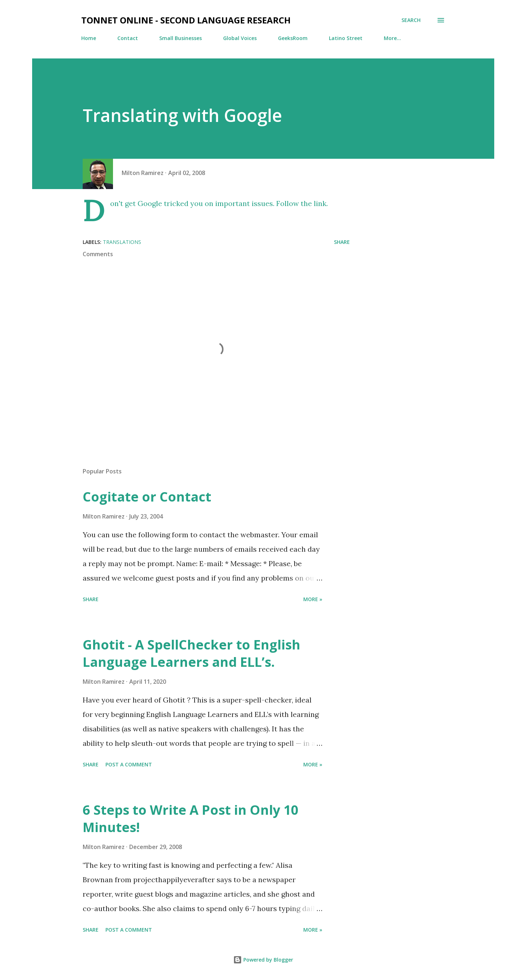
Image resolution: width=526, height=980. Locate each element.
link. (321, 203)
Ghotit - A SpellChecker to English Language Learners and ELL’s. (192, 653)
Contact (128, 38)
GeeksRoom (293, 38)
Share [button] (342, 242)
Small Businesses (181, 38)
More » (313, 599)
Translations (122, 242)
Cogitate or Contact (147, 497)
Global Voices (240, 38)
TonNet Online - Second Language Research (186, 20)
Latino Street (346, 38)
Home (89, 38)
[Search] (411, 20)
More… (392, 38)
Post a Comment (129, 764)
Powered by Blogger (263, 960)
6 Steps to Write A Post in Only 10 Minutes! (191, 819)
